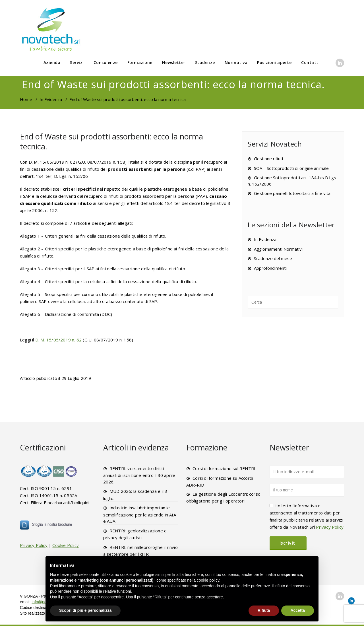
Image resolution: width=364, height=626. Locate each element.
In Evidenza (51, 99)
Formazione (140, 62)
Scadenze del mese (273, 258)
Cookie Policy (66, 545)
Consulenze (106, 62)
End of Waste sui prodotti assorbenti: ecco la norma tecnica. (111, 141)
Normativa (236, 62)
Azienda (52, 62)
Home (26, 99)
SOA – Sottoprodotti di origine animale (291, 168)
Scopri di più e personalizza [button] (85, 610)
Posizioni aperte (274, 62)
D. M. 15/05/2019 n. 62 (58, 340)
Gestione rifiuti (268, 158)
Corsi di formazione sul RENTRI (224, 468)
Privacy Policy (34, 545)
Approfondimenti (270, 268)
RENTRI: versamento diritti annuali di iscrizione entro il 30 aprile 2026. (139, 475)
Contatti (310, 62)
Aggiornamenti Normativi (278, 249)
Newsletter (174, 62)
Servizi (77, 62)
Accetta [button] (298, 610)
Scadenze (205, 62)
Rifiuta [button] (264, 610)
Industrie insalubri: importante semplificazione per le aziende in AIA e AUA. (140, 514)
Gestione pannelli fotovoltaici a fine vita (292, 193)
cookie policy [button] (208, 580)
